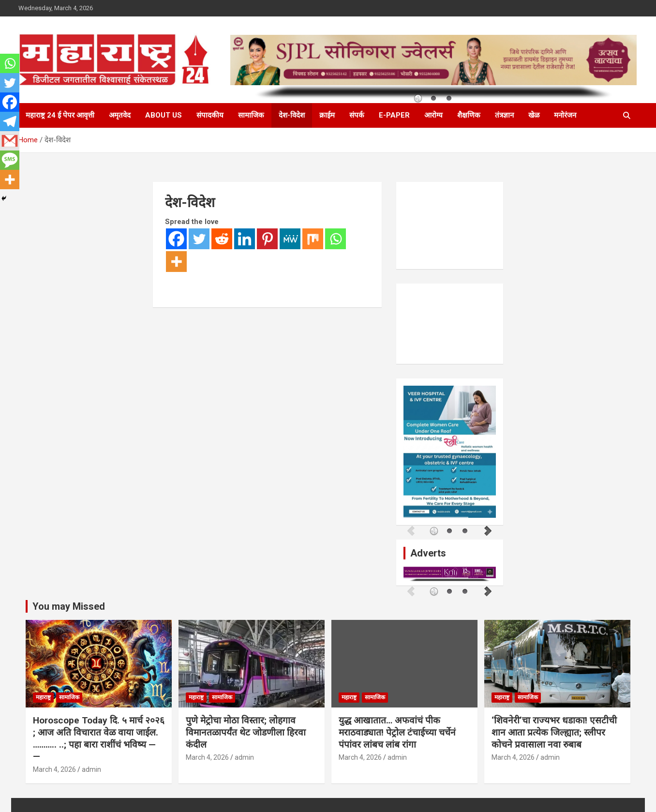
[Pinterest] (267, 239)
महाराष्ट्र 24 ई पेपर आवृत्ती (60, 115)
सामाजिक (251, 115)
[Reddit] (222, 239)
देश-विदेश (292, 115)
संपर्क (357, 115)
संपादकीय (210, 115)
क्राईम (327, 115)
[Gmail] (10, 141)
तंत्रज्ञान (504, 115)
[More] (176, 262)
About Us (164, 115)
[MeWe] (290, 239)
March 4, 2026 (54, 767)
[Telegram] (10, 121)
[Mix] (313, 239)
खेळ (534, 115)
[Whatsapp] (335, 239)
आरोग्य (433, 115)
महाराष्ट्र (43, 695)
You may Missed (69, 604)
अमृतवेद (120, 115)
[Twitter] (199, 239)
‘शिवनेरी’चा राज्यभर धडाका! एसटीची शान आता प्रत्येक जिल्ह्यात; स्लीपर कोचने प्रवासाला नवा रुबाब (554, 730)
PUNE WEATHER (450, 226)
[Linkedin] (245, 239)
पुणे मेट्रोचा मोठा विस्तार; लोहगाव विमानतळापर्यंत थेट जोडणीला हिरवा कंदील (246, 730)
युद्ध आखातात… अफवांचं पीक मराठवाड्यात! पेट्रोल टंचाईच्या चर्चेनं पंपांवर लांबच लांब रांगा (397, 730)
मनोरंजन (565, 115)
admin (91, 767)
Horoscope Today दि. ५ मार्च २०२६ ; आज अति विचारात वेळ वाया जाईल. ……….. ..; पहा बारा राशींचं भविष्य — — (99, 736)
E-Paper (394, 115)
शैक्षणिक (469, 115)
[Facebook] (176, 239)
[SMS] (10, 160)
